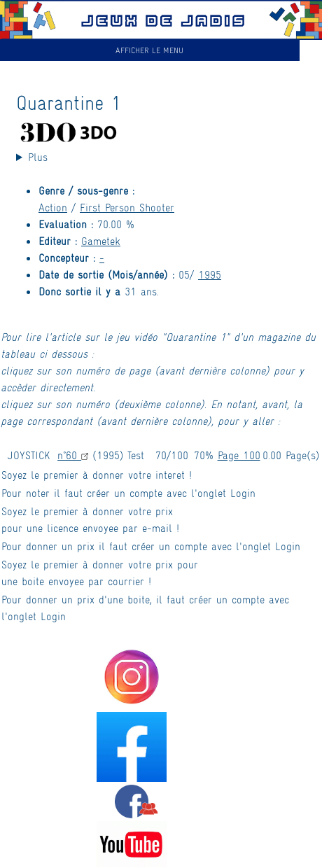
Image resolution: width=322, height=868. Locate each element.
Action (53, 207)
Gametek (101, 240)
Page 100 (239, 455)
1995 (210, 274)
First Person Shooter (127, 207)
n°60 (73, 455)
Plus (38, 156)
